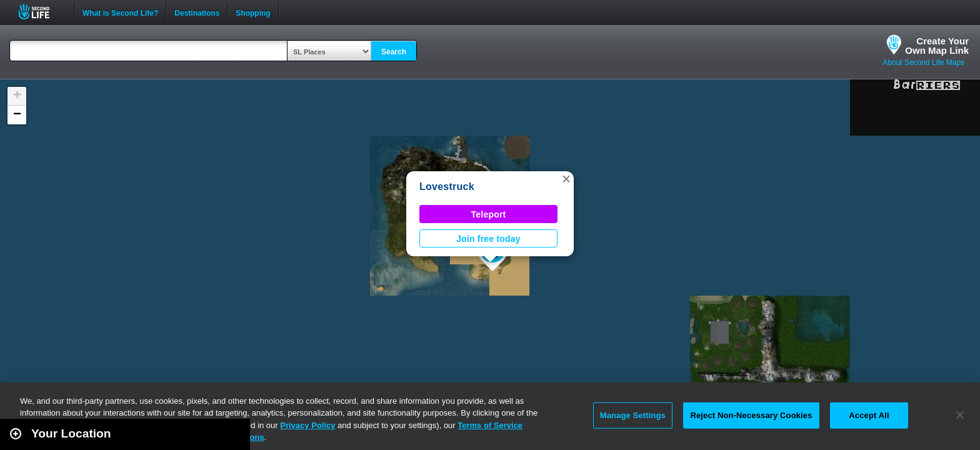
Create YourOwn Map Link (937, 46)
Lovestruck (447, 187)
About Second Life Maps (923, 62)
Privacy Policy (307, 425)
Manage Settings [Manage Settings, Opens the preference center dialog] (633, 415)
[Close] (960, 415)
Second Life (41, 12)
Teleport (489, 214)
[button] (566, 179)
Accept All (869, 415)
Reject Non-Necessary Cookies (751, 415)
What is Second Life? (120, 12)
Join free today (488, 239)
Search (394, 52)
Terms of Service (490, 425)
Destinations (197, 12)
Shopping (253, 12)
